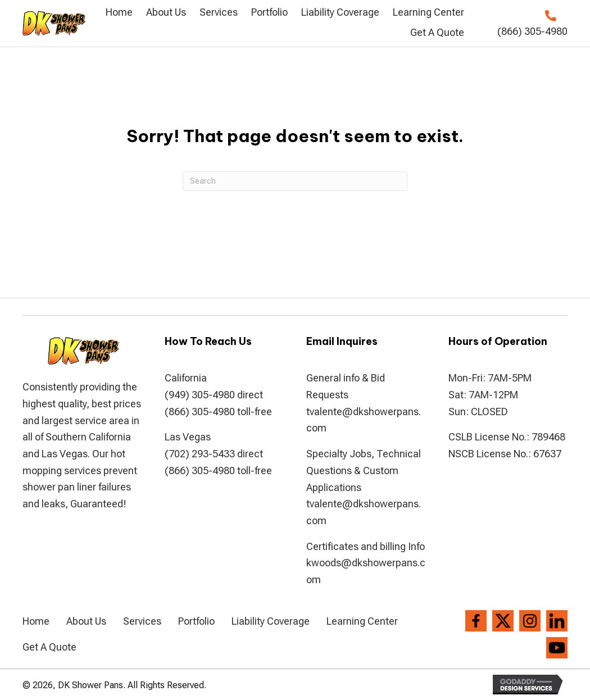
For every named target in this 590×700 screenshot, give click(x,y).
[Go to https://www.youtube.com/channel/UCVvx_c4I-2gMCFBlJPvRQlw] (557, 648)
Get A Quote (49, 647)
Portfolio (196, 621)
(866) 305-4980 (532, 31)
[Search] (295, 181)
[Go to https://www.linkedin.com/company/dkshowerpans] (557, 621)
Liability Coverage (271, 621)
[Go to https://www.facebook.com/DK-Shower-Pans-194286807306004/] (476, 621)
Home (36, 621)
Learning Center (362, 621)
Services (142, 621)
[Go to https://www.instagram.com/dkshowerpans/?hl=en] (530, 621)
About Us (86, 621)
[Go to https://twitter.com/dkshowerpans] (503, 621)
